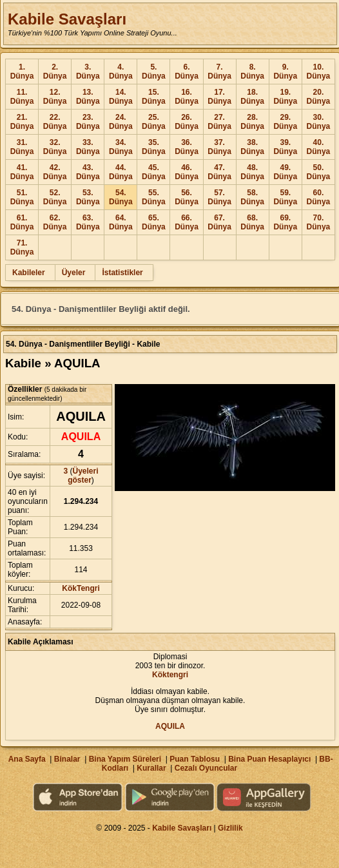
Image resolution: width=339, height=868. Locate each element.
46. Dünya (187, 172)
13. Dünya (88, 97)
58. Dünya (252, 197)
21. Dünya (22, 122)
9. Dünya (285, 72)
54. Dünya (121, 197)
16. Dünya (187, 97)
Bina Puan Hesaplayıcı (269, 759)
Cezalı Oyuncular (206, 768)
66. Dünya (187, 222)
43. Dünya (88, 172)
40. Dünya (319, 147)
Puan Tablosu (195, 759)
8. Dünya (252, 72)
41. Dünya (22, 172)
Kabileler (29, 273)
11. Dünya (22, 97)
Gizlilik (230, 828)
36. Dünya (187, 147)
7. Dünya (219, 72)
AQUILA (170, 726)
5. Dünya (154, 72)
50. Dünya (319, 172)
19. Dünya (285, 97)
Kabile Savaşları (67, 19)
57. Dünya (219, 197)
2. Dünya (55, 72)
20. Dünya (319, 97)
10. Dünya (319, 72)
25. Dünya (154, 122)
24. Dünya (121, 122)
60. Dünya (319, 197)
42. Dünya (55, 172)
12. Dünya (55, 97)
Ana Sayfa (27, 759)
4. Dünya (121, 72)
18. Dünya (252, 97)
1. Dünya (22, 72)
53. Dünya (88, 197)
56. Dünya (187, 197)
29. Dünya (285, 122)
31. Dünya (22, 147)
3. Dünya (88, 72)
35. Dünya (154, 147)
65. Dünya (154, 222)
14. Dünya (121, 97)
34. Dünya (121, 147)
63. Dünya (88, 222)
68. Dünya (252, 222)
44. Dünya (121, 172)
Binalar (67, 759)
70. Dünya (319, 222)
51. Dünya (22, 197)
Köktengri (170, 675)
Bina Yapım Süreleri (125, 759)
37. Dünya (219, 147)
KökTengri (81, 588)
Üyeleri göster (83, 476)
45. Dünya (154, 172)
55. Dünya (154, 197)
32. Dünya (55, 147)
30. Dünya (319, 122)
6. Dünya (187, 72)
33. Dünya (88, 147)
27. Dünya (219, 122)
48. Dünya (252, 172)
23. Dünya (88, 122)
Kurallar (151, 768)
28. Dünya (252, 122)
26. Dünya (187, 122)
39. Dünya (285, 147)
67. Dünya (219, 222)
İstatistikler (122, 273)
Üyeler (74, 273)
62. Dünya (55, 222)
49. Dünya (285, 172)
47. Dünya (219, 172)
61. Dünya (22, 222)
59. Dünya (285, 197)
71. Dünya (22, 247)
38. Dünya (252, 147)
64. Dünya (121, 222)
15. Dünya (154, 97)
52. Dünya (55, 197)
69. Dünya (285, 222)
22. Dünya (55, 122)
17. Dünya (219, 97)
